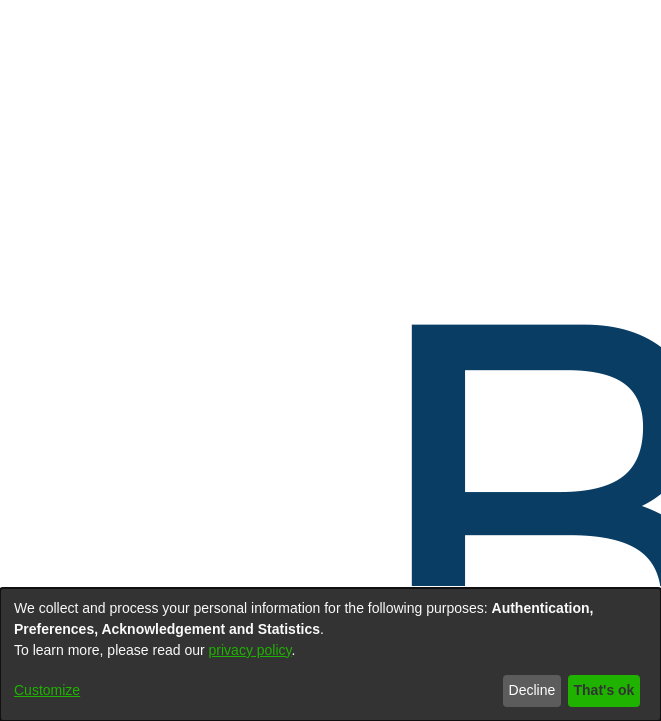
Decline (532, 690)
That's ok (604, 690)
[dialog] (330, 654)
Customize (47, 690)
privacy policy (250, 650)
